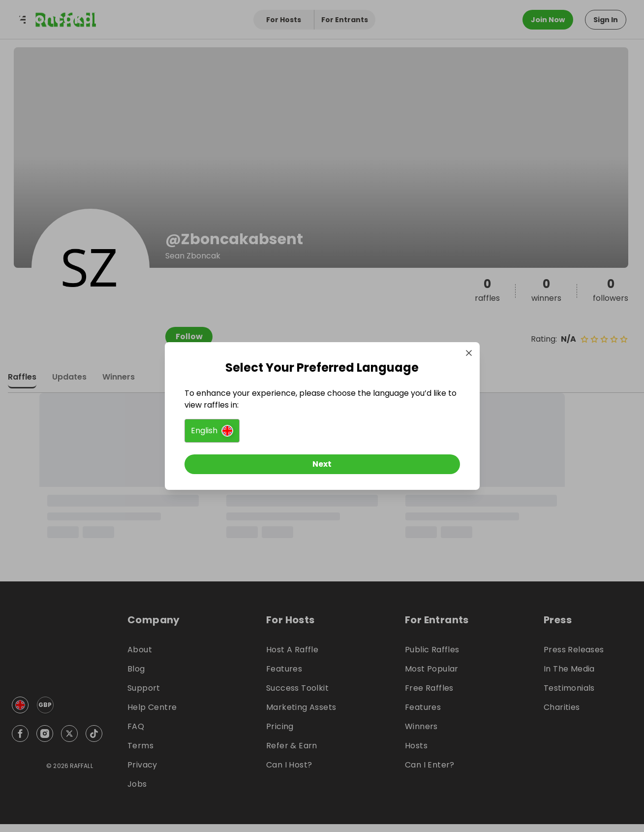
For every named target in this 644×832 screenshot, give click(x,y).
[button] (212, 431)
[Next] (322, 464)
